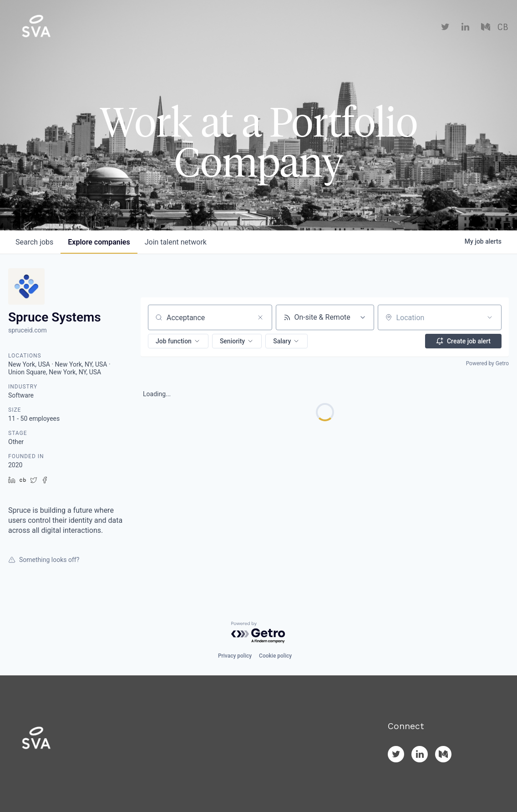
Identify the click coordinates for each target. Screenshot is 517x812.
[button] (178, 341)
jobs (34, 242)
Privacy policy (235, 656)
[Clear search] (260, 317)
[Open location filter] (490, 317)
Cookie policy (275, 656)
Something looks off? (44, 560)
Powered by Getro (487, 363)
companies (99, 242)
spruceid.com (28, 330)
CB (503, 27)
